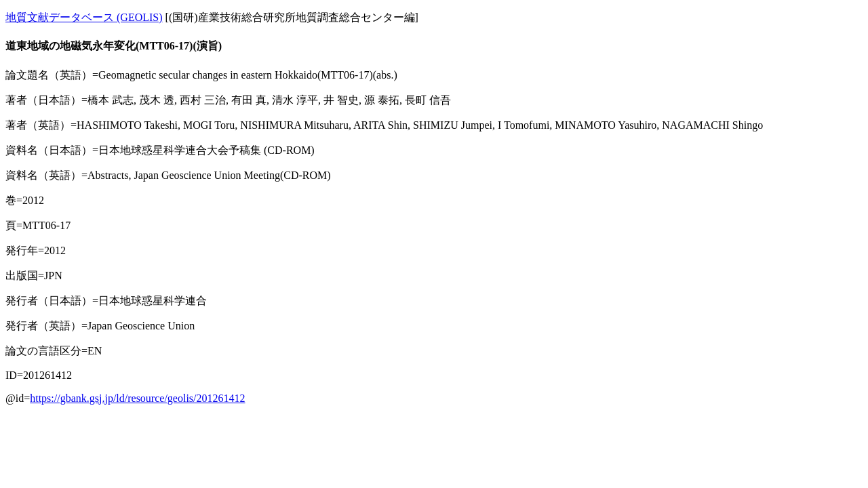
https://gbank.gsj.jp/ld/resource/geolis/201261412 (137, 398)
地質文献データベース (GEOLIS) (84, 17)
